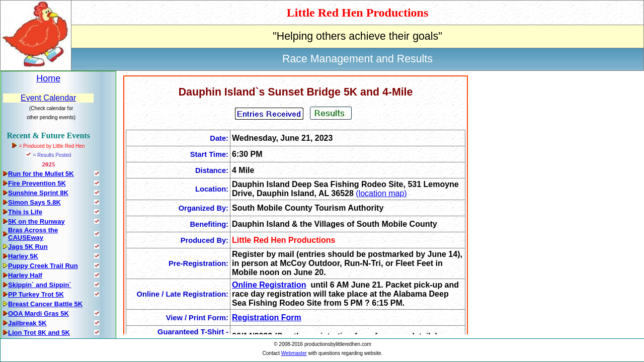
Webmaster (294, 353)
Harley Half (25, 275)
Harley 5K (23, 256)
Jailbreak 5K (27, 323)
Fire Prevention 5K (37, 183)
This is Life (25, 212)
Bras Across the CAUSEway (33, 234)
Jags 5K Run (28, 247)
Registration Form (267, 318)
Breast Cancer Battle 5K (45, 304)
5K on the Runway (36, 221)
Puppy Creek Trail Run (43, 266)
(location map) (381, 193)
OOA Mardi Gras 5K (38, 313)
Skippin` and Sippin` (40, 285)
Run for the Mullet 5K (41, 174)
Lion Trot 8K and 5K (39, 333)
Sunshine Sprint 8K (38, 193)
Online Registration (269, 285)
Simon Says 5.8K (34, 202)
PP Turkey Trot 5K (36, 294)
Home (48, 78)
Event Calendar (48, 98)
